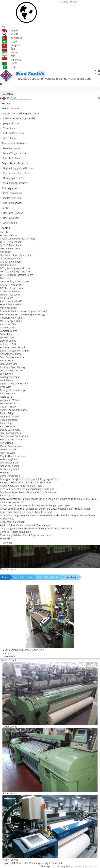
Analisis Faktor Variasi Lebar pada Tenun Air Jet (25, 525)
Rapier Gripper (8, 413)
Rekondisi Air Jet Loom (12, 318)
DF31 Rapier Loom (10, 248)
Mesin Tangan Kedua (15, 153)
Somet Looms (7, 337)
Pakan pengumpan (10, 377)
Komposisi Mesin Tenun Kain (15, 532)
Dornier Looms (8, 341)
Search (8, 94)
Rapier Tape (6, 423)
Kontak (6, 228)
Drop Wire (6, 387)
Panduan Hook (8, 426)
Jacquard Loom (11, 123)
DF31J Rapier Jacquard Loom (15, 268)
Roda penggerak (9, 420)
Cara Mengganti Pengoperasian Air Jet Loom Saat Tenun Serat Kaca (36, 528)
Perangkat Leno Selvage (13, 390)
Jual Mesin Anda (12, 158)
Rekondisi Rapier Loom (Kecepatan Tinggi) (22, 314)
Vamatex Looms (9, 331)
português (12, 38)
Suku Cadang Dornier (11, 370)
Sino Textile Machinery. (28, 863)
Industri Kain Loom (13, 133)
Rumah (6, 103)
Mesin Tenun (9, 108)
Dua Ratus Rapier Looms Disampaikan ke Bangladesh (29, 492)
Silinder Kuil (6, 374)
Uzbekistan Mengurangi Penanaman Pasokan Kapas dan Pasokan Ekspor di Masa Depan (47, 515)
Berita (5, 208)
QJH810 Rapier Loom (11, 245)
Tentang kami (9, 188)
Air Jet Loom (10, 138)
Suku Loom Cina (9, 364)
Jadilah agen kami (13, 198)
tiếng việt (11, 45)
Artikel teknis (10, 223)
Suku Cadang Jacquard (15, 183)
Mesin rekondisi (12, 148)
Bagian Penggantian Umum (18, 168)
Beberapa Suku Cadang (13, 367)
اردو (8, 67)
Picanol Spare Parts (10, 354)
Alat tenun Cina (8, 324)
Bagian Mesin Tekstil (13, 163)
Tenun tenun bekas (13, 143)
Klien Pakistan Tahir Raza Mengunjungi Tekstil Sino (27, 489)
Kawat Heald (7, 443)
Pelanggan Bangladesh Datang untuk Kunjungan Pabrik (30, 479)
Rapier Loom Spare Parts (17, 173)
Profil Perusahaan (13, 193)
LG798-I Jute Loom (10, 295)
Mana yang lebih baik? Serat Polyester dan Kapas (26, 535)
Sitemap (45, 866)
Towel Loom (10, 128)
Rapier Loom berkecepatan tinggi (21, 113)
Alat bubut (6, 252)
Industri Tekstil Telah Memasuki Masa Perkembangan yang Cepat (35, 505)
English (10, 30)
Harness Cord (7, 453)
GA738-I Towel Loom (11, 285)
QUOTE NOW (69, 2)
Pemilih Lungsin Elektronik (14, 384)
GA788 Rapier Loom (11, 262)
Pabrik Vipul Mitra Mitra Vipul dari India (21, 486)
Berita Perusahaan (13, 213)
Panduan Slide (8, 393)
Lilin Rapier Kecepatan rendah (19, 118)
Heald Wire (6, 397)
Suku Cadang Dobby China (14, 436)
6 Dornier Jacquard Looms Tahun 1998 (23, 650)
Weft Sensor (7, 380)
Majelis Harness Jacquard (14, 456)
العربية (10, 41)
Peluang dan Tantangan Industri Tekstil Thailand (26, 512)
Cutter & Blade (8, 407)
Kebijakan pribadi (13, 203)
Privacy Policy (64, 866)
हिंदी (8, 56)
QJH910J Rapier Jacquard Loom (17, 275)
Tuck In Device (8, 403)
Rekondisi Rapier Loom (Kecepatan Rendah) (23, 311)
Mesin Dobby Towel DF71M (15, 281)
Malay (9, 52)
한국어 (10, 34)
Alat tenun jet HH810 (11, 301)
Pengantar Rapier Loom (13, 522)
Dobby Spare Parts (13, 178)
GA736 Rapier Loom (11, 258)
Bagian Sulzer (7, 360)
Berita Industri (11, 218)
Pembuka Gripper (9, 416)
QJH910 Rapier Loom (11, 242)
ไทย (8, 49)
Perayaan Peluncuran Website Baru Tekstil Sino (25, 482)
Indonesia (12, 60)
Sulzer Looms (7, 334)
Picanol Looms (8, 328)
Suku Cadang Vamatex (12, 357)
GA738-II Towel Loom (11, 288)
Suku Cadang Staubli (11, 433)
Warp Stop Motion (10, 400)
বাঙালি (10, 63)
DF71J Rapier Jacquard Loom (15, 272)
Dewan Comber (8, 449)
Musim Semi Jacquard (12, 446)
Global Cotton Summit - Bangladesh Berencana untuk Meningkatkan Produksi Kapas (45, 509)
